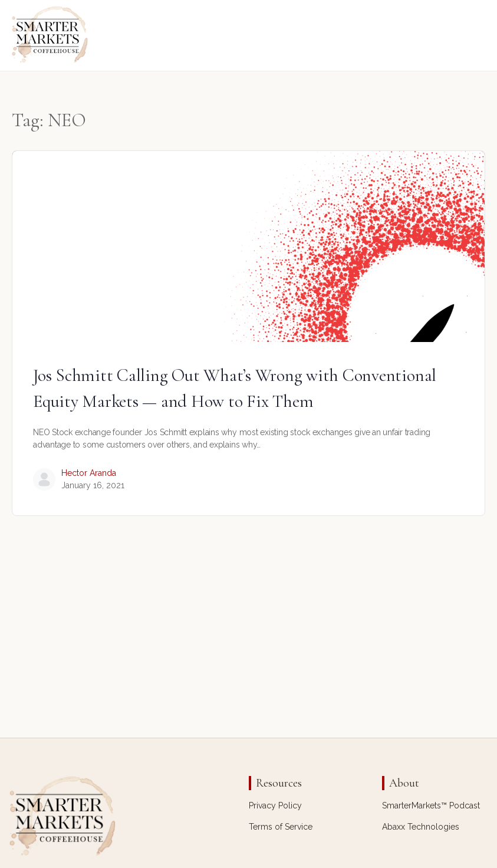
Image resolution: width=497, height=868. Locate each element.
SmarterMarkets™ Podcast (431, 805)
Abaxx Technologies (421, 827)
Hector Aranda (89, 473)
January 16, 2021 (93, 485)
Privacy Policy (275, 805)
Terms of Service (281, 827)
